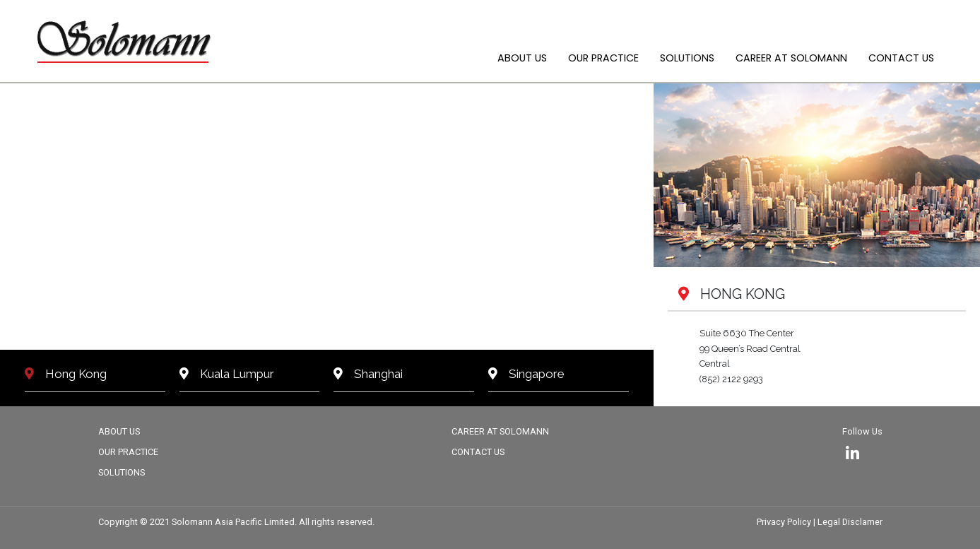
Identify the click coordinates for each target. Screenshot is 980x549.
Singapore (526, 374)
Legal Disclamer (850, 522)
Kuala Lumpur (227, 374)
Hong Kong (66, 374)
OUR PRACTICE (603, 58)
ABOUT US (522, 58)
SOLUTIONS (687, 58)
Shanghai (368, 374)
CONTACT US (901, 58)
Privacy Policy (785, 522)
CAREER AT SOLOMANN (791, 58)
